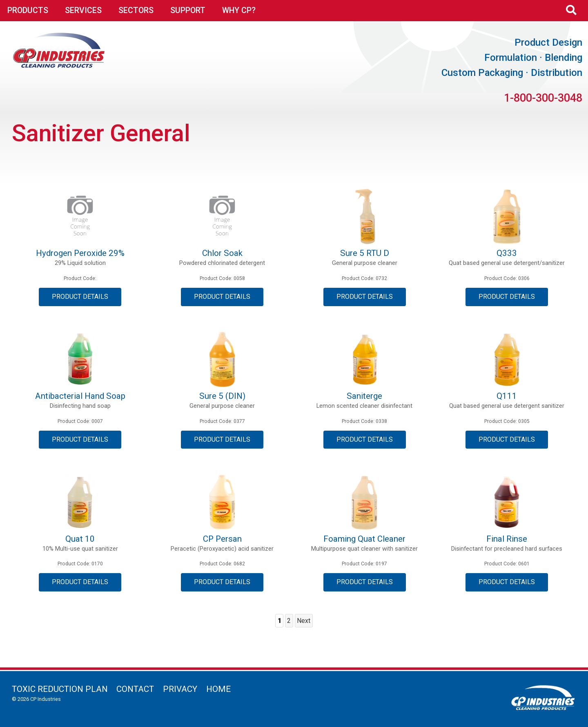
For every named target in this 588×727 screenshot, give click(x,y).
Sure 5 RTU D (365, 253)
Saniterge (364, 396)
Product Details (80, 297)
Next (304, 621)
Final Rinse (507, 539)
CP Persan (222, 539)
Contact (135, 689)
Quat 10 (80, 539)
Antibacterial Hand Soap (80, 396)
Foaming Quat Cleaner (364, 539)
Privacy (180, 689)
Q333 (507, 253)
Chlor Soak (222, 253)
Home (218, 689)
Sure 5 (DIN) (222, 396)
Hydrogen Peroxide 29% (80, 253)
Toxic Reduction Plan (60, 689)
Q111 (507, 396)
